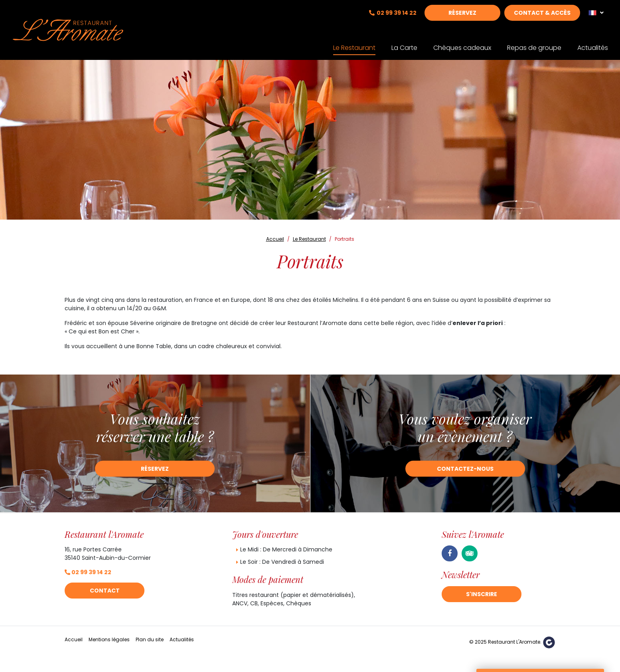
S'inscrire (482, 594)
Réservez (462, 19)
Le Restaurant (354, 43)
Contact (105, 591)
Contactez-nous (465, 469)
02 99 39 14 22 (397, 19)
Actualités (593, 43)
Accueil (74, 639)
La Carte (404, 43)
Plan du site (150, 639)
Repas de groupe (534, 43)
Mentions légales (109, 639)
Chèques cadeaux (462, 43)
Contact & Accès (542, 19)
